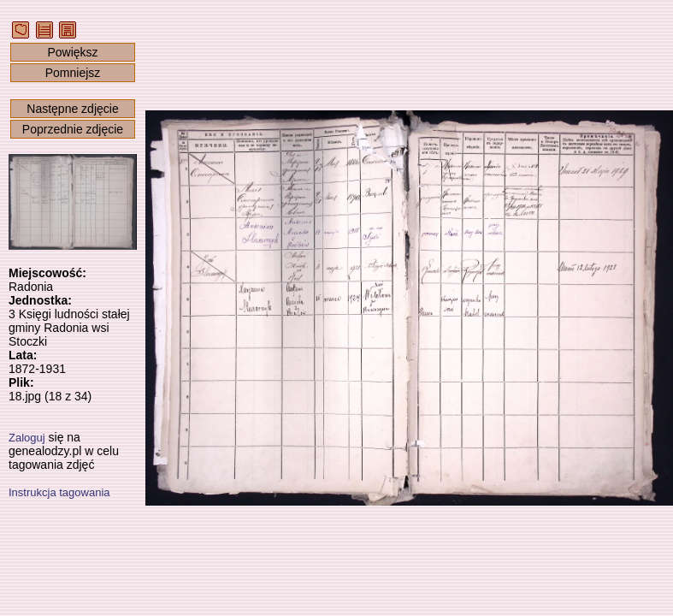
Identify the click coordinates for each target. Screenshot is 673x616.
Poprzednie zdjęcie (73, 129)
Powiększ (72, 52)
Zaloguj (27, 438)
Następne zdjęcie (72, 109)
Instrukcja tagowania (59, 492)
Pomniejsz (73, 73)
